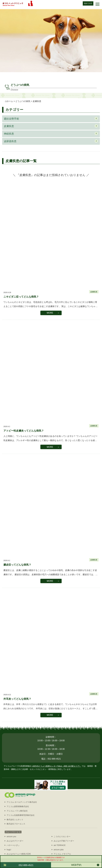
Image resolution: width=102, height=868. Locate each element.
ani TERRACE (60, 845)
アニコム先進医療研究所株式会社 (21, 815)
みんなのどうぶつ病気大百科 (19, 854)
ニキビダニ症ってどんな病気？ (21, 297)
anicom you (11, 836)
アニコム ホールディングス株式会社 (22, 802)
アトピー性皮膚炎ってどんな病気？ (24, 431)
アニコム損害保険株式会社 (18, 806)
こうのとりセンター (62, 836)
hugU (9, 850)
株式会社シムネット (15, 820)
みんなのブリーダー (15, 841)
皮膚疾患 (51, 126)
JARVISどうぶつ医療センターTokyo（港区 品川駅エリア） (57, 766)
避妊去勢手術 (51, 119)
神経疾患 (51, 133)
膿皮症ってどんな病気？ (17, 565)
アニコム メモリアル (62, 854)
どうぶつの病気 (23, 101)
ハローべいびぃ (13, 845)
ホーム (10, 101)
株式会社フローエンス (16, 824)
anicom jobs (59, 850)
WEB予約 (76, 865)
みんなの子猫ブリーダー (64, 841)
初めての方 (88, 3)
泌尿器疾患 (51, 141)
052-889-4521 (26, 865)
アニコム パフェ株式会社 (17, 811)
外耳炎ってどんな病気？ (17, 699)
